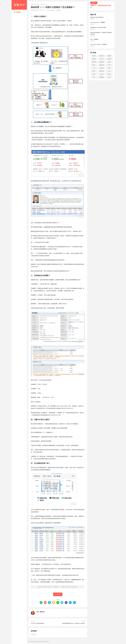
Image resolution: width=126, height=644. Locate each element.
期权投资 (102, 62)
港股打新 (102, 71)
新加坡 (94, 59)
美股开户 (19, 5)
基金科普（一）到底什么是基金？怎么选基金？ (66, 587)
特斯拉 (102, 68)
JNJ (94, 68)
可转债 (94, 56)
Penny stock (102, 75)
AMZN (109, 62)
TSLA (109, 65)
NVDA (102, 59)
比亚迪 (109, 74)
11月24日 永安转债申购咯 (37, 623)
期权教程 (102, 77)
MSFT (94, 71)
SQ (109, 71)
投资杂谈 (17, 12)
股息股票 (102, 65)
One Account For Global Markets (41, 642)
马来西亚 (109, 59)
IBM (109, 68)
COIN (109, 77)
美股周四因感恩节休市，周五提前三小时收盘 (73, 623)
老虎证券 (94, 62)
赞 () (58, 594)
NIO (94, 77)
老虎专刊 (102, 56)
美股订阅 (42, 612)
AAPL (94, 65)
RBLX (94, 74)
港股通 (109, 56)
